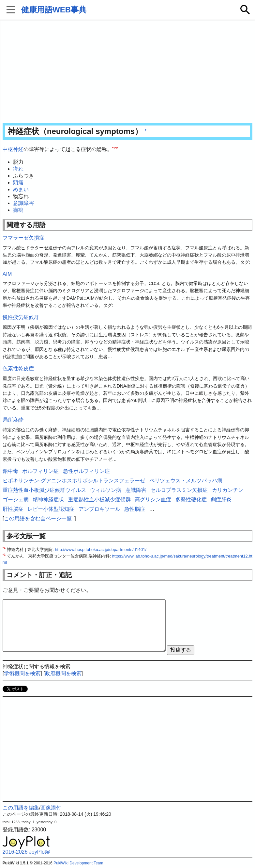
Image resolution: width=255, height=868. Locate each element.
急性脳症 (135, 509)
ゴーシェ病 (16, 500)
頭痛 (18, 183)
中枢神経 (13, 149)
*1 (114, 148)
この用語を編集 (21, 808)
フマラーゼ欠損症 (23, 238)
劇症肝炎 (221, 500)
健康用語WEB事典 (54, 10)
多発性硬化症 (191, 500)
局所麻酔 (13, 420)
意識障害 (23, 203)
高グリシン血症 (153, 500)
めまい (21, 189)
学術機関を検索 (22, 673)
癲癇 (18, 210)
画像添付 (51, 808)
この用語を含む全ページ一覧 (38, 518)
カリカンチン (228, 490)
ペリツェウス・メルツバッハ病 (186, 481)
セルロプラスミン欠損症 (179, 490)
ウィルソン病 (106, 490)
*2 (117, 148)
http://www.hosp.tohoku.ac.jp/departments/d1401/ (100, 550)
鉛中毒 (10, 471)
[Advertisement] (127, 72)
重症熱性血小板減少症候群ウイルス (44, 490)
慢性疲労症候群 (21, 317)
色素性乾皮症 (18, 368)
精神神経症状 (48, 500)
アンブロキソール (99, 509)
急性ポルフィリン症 (86, 471)
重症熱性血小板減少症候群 (99, 500)
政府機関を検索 (63, 673)
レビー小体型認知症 (51, 509)
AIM (7, 274)
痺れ (18, 169)
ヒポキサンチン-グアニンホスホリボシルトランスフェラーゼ (74, 481)
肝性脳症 (13, 509)
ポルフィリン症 (40, 471)
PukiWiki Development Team (78, 863)
